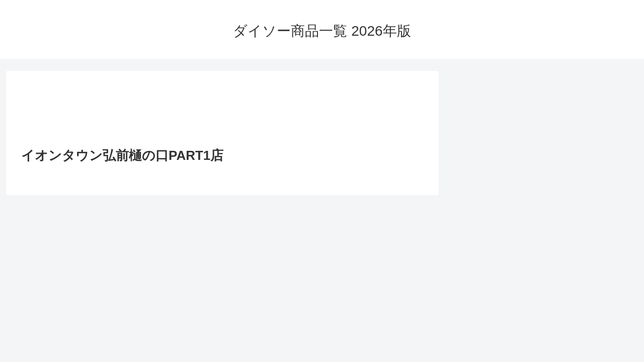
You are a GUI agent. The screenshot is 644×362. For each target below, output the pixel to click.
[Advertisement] (222, 112)
